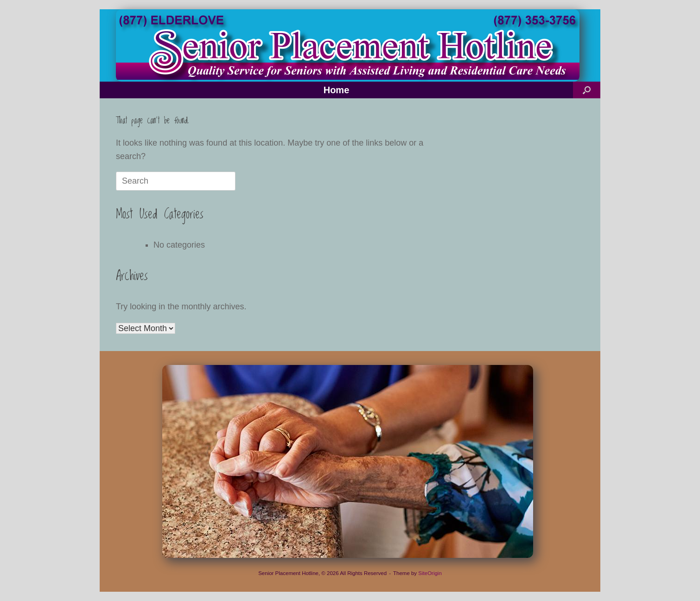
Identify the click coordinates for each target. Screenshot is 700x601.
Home (337, 90)
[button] (587, 90)
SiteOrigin (430, 573)
